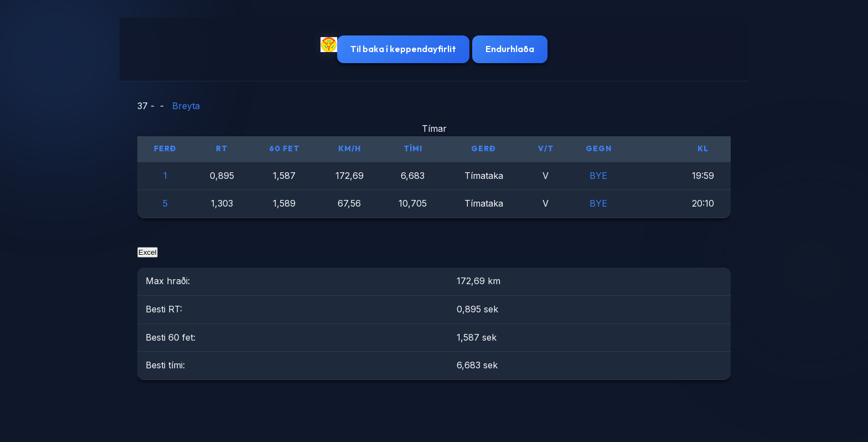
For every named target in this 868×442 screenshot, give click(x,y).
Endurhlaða (510, 49)
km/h (350, 148)
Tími (413, 148)
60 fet (284, 148)
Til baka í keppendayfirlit (403, 49)
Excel (148, 252)
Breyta (186, 106)
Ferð (165, 148)
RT (222, 148)
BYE (598, 176)
